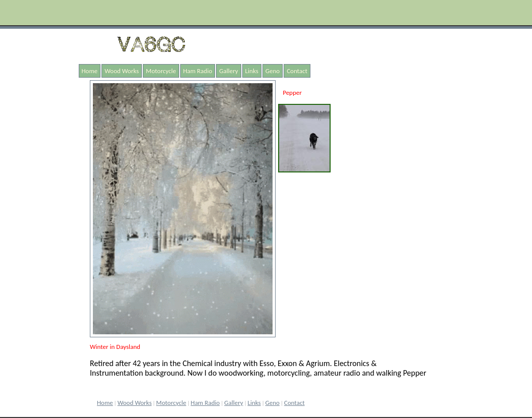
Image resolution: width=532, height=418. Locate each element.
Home (90, 71)
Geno (273, 71)
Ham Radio (198, 71)
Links (252, 71)
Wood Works (122, 71)
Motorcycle (161, 71)
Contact (297, 71)
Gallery (228, 71)
